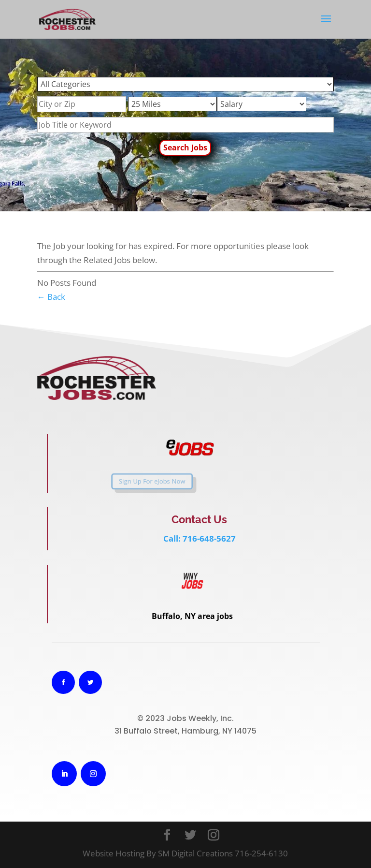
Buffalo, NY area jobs (192, 616)
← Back (51, 297)
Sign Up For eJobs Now (132, 481)
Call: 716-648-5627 (200, 538)
